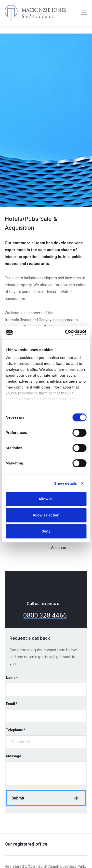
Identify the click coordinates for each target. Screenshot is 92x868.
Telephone (16, 730)
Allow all (46, 499)
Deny (46, 531)
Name (12, 678)
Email (12, 704)
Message (13, 756)
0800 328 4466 (45, 615)
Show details (66, 483)
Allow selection (46, 515)
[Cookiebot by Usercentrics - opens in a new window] (66, 333)
